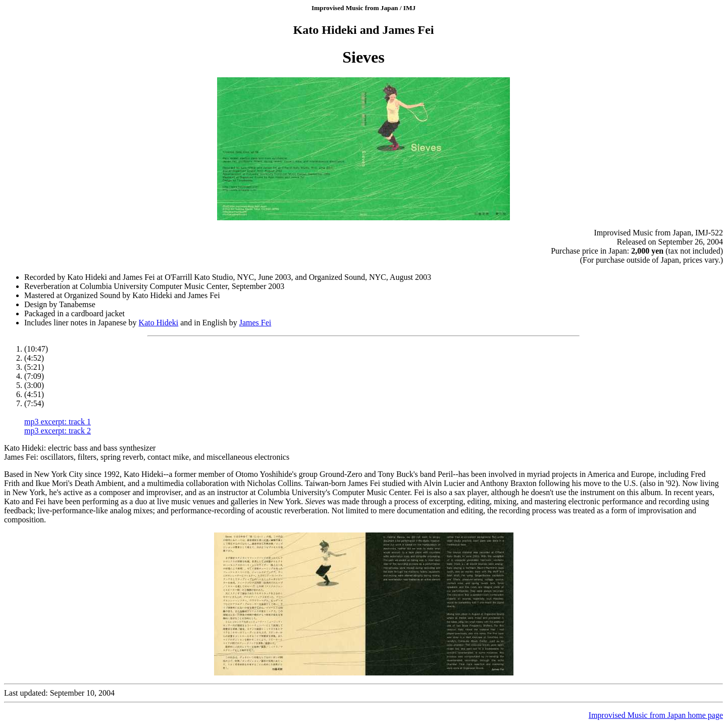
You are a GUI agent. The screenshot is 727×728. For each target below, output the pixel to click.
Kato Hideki (159, 323)
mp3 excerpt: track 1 (58, 422)
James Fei (255, 323)
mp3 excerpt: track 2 (58, 431)
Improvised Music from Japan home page (656, 715)
